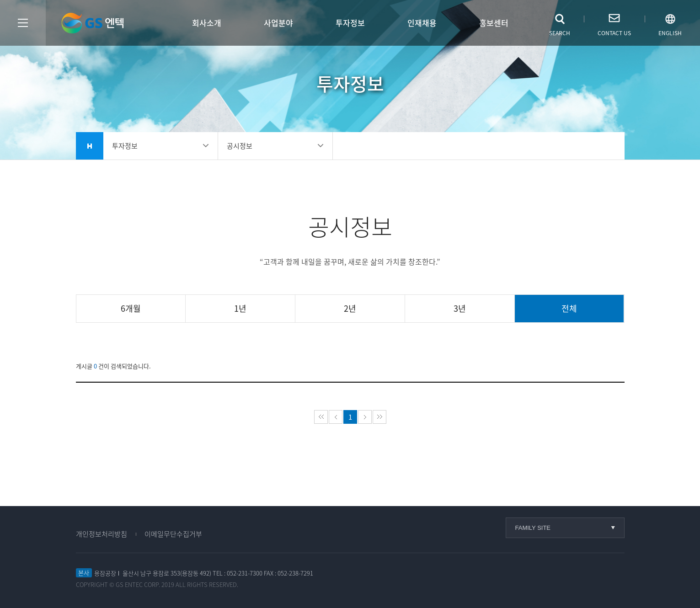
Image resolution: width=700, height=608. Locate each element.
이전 (336, 417)
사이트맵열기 (23, 23)
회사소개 (207, 23)
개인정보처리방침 (102, 534)
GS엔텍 (92, 23)
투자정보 (350, 23)
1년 (240, 308)
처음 (321, 417)
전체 (569, 308)
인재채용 (422, 23)
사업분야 (278, 23)
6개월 (131, 308)
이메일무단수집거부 (173, 534)
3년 (460, 308)
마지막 (379, 417)
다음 (365, 417)
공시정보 (240, 146)
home (90, 146)
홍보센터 (494, 23)
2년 (350, 308)
